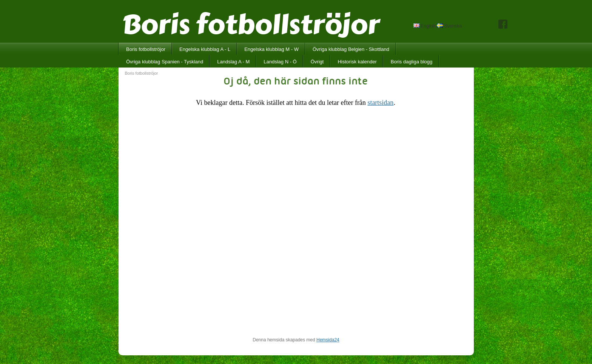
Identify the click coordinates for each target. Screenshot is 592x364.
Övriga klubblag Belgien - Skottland (351, 49)
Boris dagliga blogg (412, 62)
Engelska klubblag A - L (205, 49)
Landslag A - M (233, 62)
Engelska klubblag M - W (271, 49)
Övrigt (317, 62)
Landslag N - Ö (280, 62)
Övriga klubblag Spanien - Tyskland (165, 62)
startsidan (380, 103)
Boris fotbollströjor (146, 49)
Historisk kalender (357, 62)
